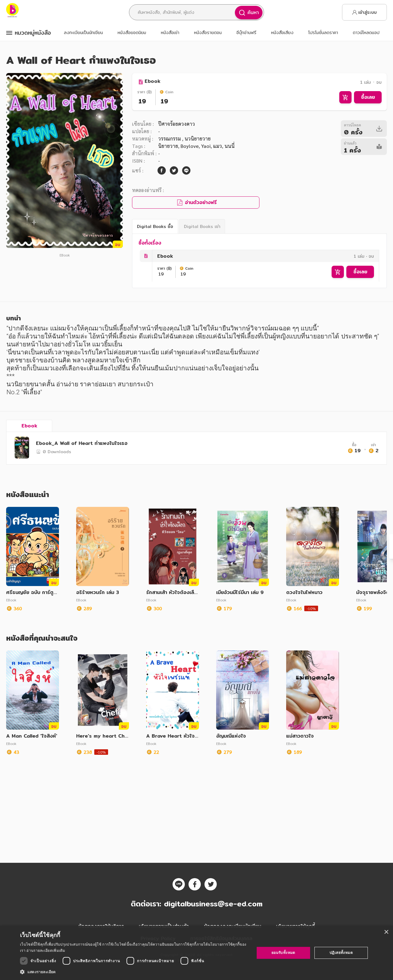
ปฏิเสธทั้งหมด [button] (341, 953)
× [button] (386, 932)
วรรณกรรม (170, 139)
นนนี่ (230, 146)
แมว (218, 146)
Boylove (190, 146)
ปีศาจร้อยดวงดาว (177, 124)
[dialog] (196, 953)
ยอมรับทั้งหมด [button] (283, 953)
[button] (134, 972)
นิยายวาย (168, 146)
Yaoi (206, 146)
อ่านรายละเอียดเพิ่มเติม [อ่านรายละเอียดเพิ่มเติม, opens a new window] (46, 950)
